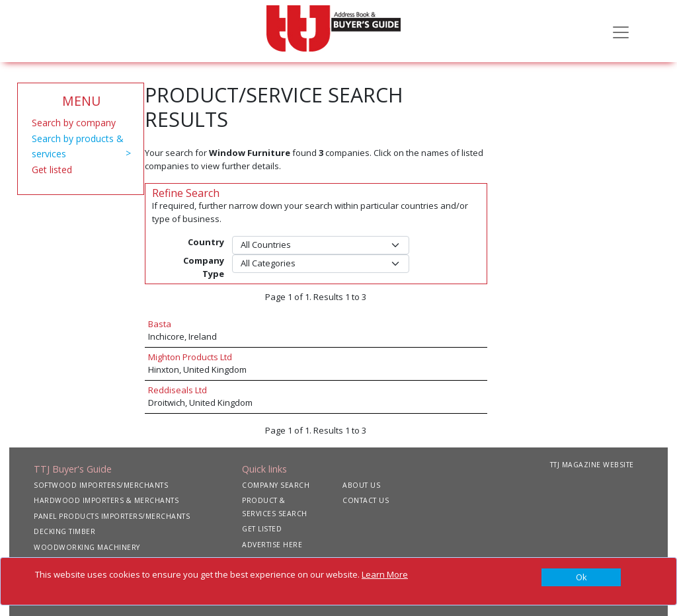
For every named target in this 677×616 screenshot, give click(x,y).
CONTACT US (366, 500)
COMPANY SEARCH (276, 485)
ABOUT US (361, 485)
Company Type (204, 267)
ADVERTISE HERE (272, 545)
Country (206, 242)
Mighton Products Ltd (190, 357)
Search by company (74, 123)
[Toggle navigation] (621, 31)
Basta (160, 324)
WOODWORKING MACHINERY (87, 547)
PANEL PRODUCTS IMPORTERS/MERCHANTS (112, 516)
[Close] (581, 578)
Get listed (52, 170)
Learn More (385, 574)
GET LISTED (262, 529)
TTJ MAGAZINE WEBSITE (592, 465)
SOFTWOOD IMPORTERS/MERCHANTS (101, 485)
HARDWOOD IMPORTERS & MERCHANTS (106, 500)
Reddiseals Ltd (178, 390)
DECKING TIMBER (64, 531)
